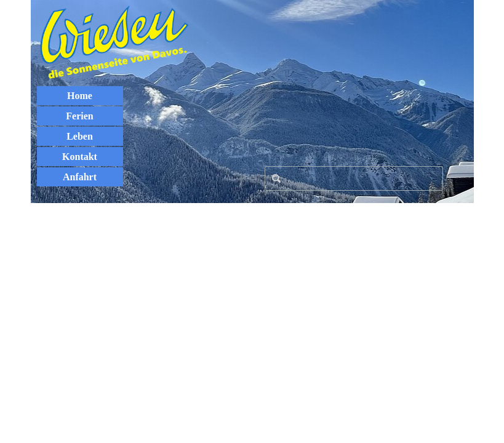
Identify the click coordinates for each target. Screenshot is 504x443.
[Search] (354, 178)
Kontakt (80, 157)
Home (80, 96)
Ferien (79, 116)
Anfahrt (80, 177)
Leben (80, 136)
